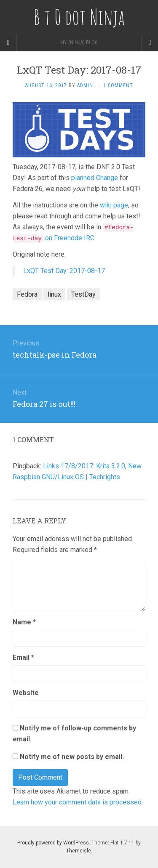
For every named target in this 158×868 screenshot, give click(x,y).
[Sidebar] (8, 42)
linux (54, 294)
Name (24, 622)
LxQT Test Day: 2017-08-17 (64, 271)
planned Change (95, 178)
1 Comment (118, 85)
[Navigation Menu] (150, 42)
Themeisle (79, 851)
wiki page (114, 205)
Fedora (27, 294)
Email (23, 657)
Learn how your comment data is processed (77, 802)
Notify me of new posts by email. (72, 757)
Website (26, 693)
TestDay (83, 294)
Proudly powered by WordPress (53, 843)
